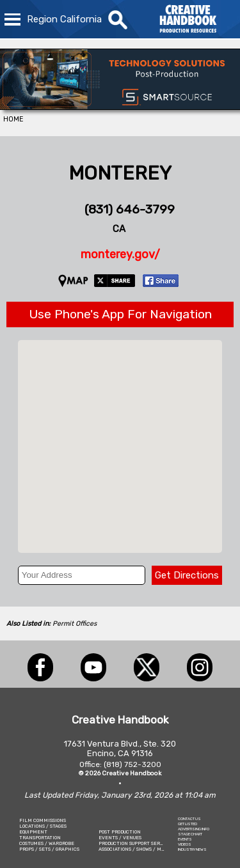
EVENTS (185, 839)
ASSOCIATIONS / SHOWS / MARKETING (142, 849)
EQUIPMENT (33, 832)
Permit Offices (75, 624)
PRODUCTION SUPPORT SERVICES (136, 843)
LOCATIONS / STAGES (43, 826)
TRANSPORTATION (40, 838)
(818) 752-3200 (132, 764)
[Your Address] (82, 575)
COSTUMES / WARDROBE (47, 843)
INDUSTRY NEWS (192, 849)
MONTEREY (120, 173)
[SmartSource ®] (120, 106)
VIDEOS (185, 844)
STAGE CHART (190, 834)
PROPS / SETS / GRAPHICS (49, 849)
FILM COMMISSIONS (43, 820)
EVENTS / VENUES (120, 838)
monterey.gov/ (120, 254)
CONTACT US (189, 819)
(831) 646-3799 (130, 209)
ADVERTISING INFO (194, 829)
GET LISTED (188, 824)
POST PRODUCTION (120, 832)
